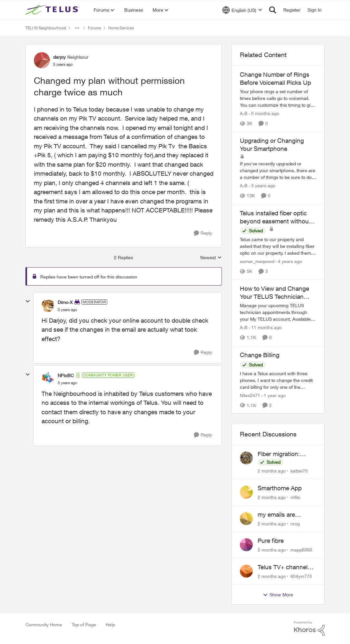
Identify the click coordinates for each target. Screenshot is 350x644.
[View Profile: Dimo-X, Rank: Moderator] (48, 306)
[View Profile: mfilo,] (246, 492)
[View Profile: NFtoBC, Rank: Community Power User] (48, 379)
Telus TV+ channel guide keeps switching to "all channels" (283, 567)
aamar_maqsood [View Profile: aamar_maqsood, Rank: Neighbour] (257, 261)
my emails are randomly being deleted (279, 515)
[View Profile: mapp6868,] (246, 545)
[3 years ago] (262, 186)
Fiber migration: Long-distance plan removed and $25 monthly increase (284, 454)
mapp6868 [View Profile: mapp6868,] (301, 550)
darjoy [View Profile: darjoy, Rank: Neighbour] (59, 57)
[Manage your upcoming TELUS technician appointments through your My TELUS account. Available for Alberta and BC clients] (278, 312)
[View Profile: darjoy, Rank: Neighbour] (42, 60)
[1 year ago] (274, 395)
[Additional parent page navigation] (77, 28)
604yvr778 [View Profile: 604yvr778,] (301, 576)
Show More (278, 595)
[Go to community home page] (53, 10)
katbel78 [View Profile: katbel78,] (299, 471)
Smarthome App (280, 488)
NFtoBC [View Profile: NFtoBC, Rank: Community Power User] (66, 375)
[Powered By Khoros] (309, 629)
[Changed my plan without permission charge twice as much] (67, 310)
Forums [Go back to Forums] (95, 28)
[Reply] (203, 233)
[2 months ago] (272, 471)
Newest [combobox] (211, 258)
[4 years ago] (289, 261)
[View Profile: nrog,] (246, 519)
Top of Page (84, 624)
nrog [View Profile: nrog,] (295, 523)
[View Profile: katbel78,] (246, 458)
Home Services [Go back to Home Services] (121, 28)
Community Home (44, 624)
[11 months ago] (265, 328)
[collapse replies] (28, 301)
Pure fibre (271, 541)
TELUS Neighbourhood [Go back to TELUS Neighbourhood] (46, 28)
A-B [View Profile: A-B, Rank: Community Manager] (244, 113)
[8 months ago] (264, 113)
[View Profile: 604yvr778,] (246, 571)
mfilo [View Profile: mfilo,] (295, 497)
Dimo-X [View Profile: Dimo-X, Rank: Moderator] (65, 302)
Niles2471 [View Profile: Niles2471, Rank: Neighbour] (250, 395)
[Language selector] (242, 10)
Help (110, 624)
